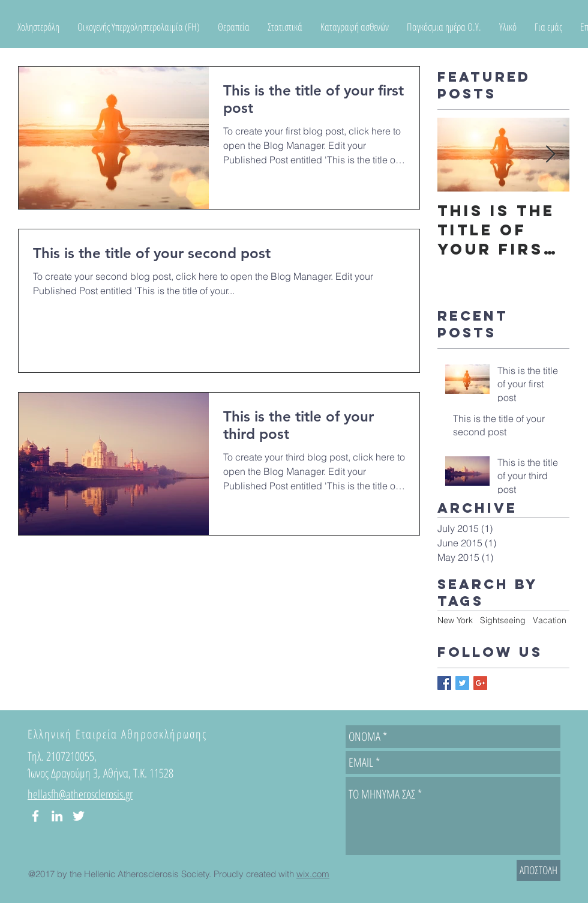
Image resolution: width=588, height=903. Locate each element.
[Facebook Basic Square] (444, 683)
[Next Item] (550, 155)
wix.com (313, 874)
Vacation (550, 620)
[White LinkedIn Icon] (57, 816)
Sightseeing (503, 620)
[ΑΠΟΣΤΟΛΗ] (538, 870)
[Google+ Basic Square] (480, 683)
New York (455, 620)
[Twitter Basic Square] (462, 683)
